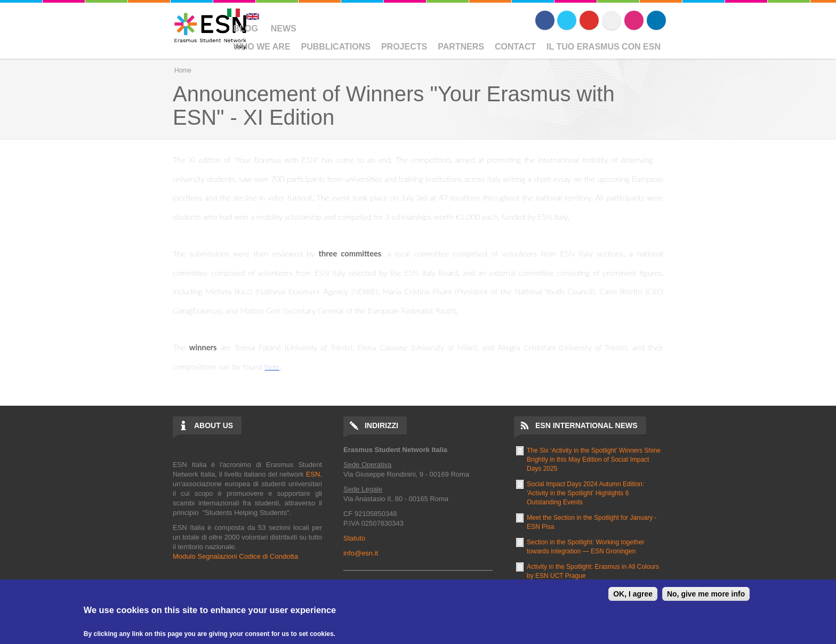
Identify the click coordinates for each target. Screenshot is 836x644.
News (284, 29)
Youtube (589, 20)
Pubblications (336, 47)
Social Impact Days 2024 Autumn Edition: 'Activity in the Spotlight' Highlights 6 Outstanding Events (585, 493)
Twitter (567, 20)
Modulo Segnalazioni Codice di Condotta (235, 556)
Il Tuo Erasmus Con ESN (604, 47)
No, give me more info (706, 594)
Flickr (612, 20)
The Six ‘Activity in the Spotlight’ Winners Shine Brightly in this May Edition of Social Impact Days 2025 (594, 460)
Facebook (545, 20)
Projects (404, 47)
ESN (313, 474)
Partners (461, 47)
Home (183, 70)
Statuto (354, 538)
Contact (515, 47)
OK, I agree (633, 594)
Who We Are (262, 47)
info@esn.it (361, 553)
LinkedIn (656, 20)
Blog (246, 29)
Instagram (634, 20)
